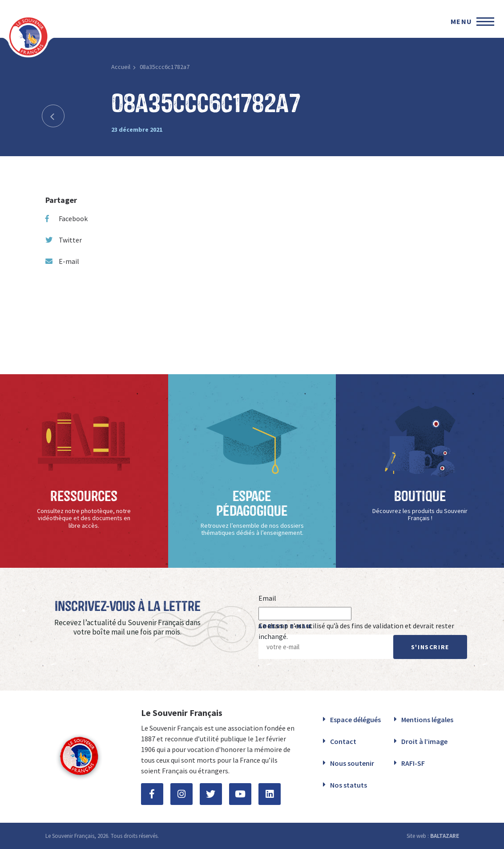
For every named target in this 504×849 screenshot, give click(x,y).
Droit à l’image (424, 741)
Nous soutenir (352, 763)
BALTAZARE (445, 836)
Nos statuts (349, 785)
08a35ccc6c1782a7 (165, 67)
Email (267, 598)
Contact (343, 741)
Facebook (67, 218)
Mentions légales (427, 720)
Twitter (64, 240)
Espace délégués (355, 720)
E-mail (62, 261)
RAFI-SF (413, 763)
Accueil (121, 67)
